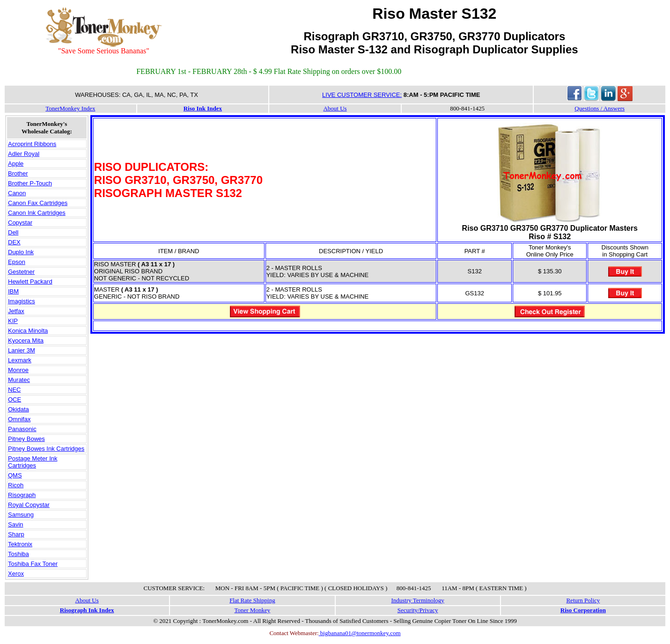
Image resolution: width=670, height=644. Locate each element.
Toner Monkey (253, 610)
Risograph (22, 495)
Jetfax (16, 311)
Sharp (16, 534)
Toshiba (18, 554)
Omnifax (19, 419)
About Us (335, 108)
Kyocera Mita (26, 340)
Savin (16, 524)
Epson (17, 262)
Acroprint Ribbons (32, 144)
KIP (13, 321)
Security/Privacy (418, 610)
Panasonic (22, 429)
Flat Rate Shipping (252, 600)
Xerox (16, 574)
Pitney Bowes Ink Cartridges (46, 449)
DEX (14, 242)
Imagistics (22, 301)
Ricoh (16, 485)
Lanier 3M (22, 350)
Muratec (19, 380)
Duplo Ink (21, 252)
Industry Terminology (417, 600)
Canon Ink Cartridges (37, 213)
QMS (15, 475)
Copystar (20, 223)
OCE (15, 399)
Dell (13, 232)
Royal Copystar (29, 505)
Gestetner (21, 272)
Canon (17, 193)
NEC (14, 390)
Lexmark (20, 360)
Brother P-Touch (30, 183)
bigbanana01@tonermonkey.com (360, 633)
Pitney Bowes (26, 439)
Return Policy (583, 600)
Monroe (18, 370)
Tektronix (20, 544)
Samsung (21, 515)
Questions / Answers (600, 108)
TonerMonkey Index (70, 108)
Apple (16, 164)
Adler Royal (24, 154)
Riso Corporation (583, 610)
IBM (13, 291)
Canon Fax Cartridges (38, 203)
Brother (18, 173)
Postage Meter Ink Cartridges (33, 462)
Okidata (18, 409)
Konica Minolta (28, 331)
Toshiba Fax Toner (33, 564)
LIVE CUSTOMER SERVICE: (362, 95)
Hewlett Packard (30, 282)
